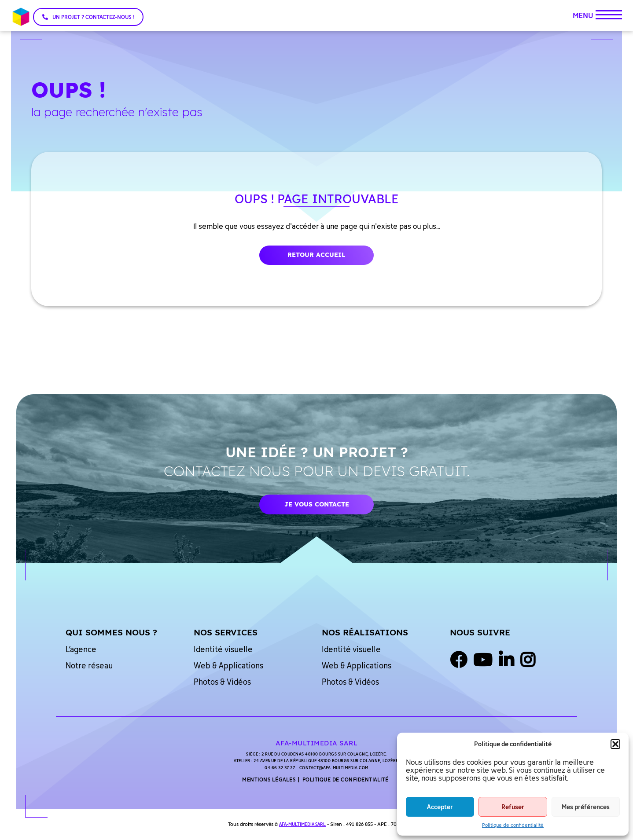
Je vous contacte (317, 504)
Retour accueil (316, 255)
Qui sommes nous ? (111, 632)
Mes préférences (586, 807)
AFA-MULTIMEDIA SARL (302, 824)
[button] (615, 744)
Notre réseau (89, 665)
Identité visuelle (223, 649)
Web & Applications (228, 665)
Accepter (440, 807)
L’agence (81, 649)
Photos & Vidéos (222, 682)
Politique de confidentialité (513, 825)
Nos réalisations (365, 632)
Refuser (513, 807)
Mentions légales (269, 779)
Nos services (226, 632)
